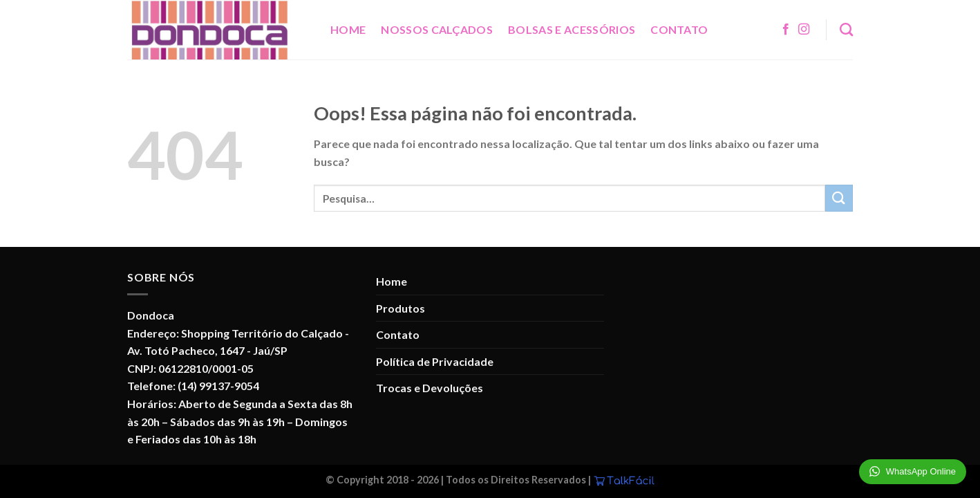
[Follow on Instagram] (804, 30)
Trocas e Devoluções (430, 388)
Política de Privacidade (435, 361)
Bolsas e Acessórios (572, 29)
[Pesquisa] (846, 29)
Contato (679, 29)
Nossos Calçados (437, 29)
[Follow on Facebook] (786, 30)
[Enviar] (839, 198)
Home (348, 29)
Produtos (401, 308)
